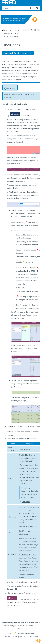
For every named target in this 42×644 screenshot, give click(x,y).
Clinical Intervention (29, 526)
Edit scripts (26, 502)
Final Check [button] (10, 89)
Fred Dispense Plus (10, 30)
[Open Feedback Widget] (38, 641)
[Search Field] (21, 8)
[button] (31, 8)
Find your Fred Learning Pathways (21, 633)
